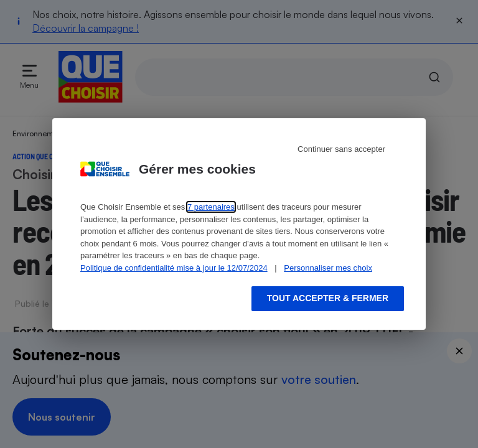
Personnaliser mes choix (328, 268)
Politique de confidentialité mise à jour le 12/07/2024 (174, 268)
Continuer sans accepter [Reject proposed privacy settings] (341, 149)
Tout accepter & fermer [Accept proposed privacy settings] (328, 298)
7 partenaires (211, 207)
